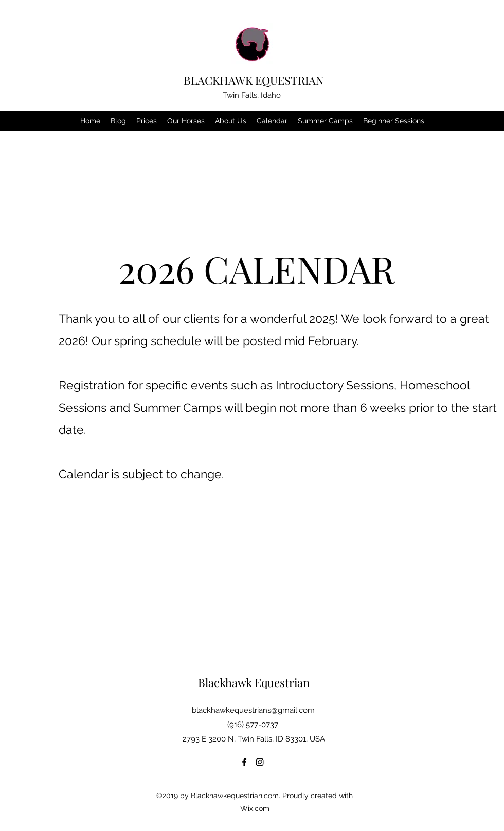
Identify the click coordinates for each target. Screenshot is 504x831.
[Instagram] (260, 762)
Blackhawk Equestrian (254, 682)
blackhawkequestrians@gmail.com (253, 710)
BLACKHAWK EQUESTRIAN (254, 80)
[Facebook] (244, 762)
